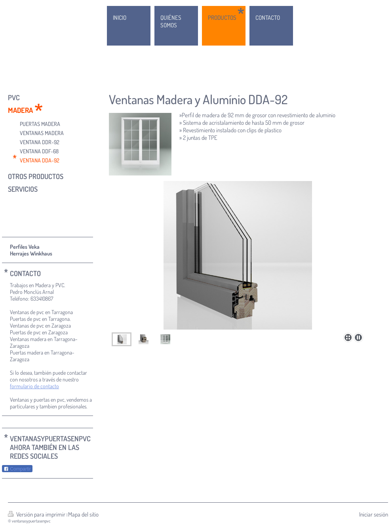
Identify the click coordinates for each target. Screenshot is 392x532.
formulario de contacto (34, 386)
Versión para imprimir (37, 514)
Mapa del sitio (83, 514)
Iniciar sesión (374, 514)
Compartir (17, 469)
